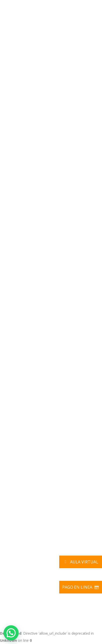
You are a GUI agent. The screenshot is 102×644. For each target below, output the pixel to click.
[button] (11, 633)
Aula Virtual (81, 562)
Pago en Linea (81, 587)
